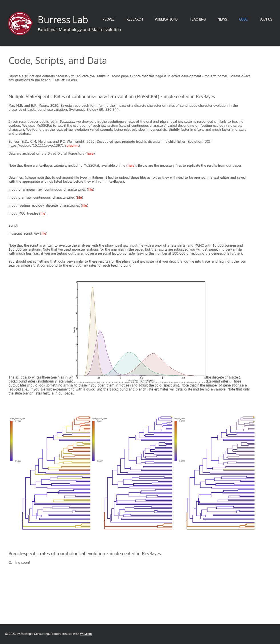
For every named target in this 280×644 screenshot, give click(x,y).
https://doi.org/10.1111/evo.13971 (36, 146)
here (90, 154)
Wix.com (86, 634)
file (91, 190)
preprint (73, 146)
